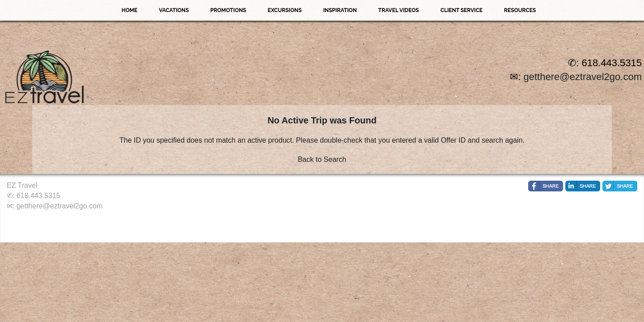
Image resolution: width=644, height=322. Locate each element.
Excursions (284, 10)
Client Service (462, 10)
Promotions (228, 10)
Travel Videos (399, 10)
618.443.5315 (38, 196)
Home (130, 10)
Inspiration (340, 10)
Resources (520, 10)
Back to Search (322, 159)
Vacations (174, 10)
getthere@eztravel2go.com (583, 77)
